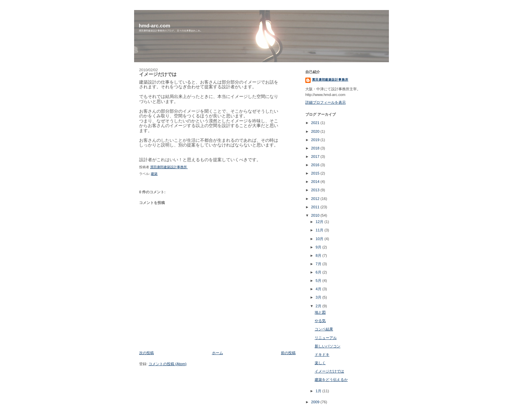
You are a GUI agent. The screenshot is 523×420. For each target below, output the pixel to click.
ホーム (218, 353)
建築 (154, 174)
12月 (320, 222)
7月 (319, 264)
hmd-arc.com (154, 26)
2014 (316, 182)
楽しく (320, 363)
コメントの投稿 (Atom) (168, 364)
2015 (316, 173)
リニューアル (326, 338)
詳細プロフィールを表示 (326, 102)
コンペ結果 (324, 329)
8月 (319, 255)
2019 (316, 140)
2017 (316, 156)
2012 (316, 199)
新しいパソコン (328, 346)
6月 (319, 272)
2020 (316, 131)
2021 (316, 123)
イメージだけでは (329, 371)
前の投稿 (288, 353)
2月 (319, 306)
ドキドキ (322, 354)
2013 (316, 190)
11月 (320, 230)
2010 (316, 215)
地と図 (320, 312)
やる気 (320, 321)
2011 (316, 207)
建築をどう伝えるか (331, 380)
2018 (316, 148)
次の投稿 (146, 353)
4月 (319, 289)
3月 (319, 297)
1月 (319, 391)
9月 (319, 247)
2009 (316, 402)
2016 (316, 165)
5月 (319, 281)
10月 (320, 239)
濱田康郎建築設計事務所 (330, 80)
